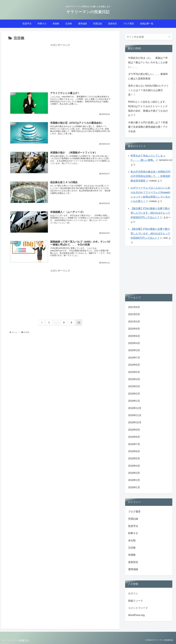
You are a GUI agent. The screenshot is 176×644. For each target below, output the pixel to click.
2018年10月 (135, 422)
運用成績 (133, 569)
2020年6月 (134, 336)
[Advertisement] (60, 67)
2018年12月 (135, 408)
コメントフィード (138, 608)
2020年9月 (134, 329)
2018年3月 (134, 473)
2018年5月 (134, 459)
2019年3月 (134, 386)
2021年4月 (134, 322)
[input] (149, 37)
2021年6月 (134, 307)
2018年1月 (134, 487)
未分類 (132, 541)
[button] (169, 37)
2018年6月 (134, 451)
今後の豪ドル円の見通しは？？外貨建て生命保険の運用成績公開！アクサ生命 (148, 127)
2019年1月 (134, 401)
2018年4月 (134, 466)
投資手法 (133, 526)
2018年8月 (134, 437)
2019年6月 (134, 365)
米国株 (132, 555)
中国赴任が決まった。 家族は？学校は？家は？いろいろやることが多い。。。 (148, 62)
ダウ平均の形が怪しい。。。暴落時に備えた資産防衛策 (148, 76)
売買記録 (133, 519)
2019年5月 (134, 372)
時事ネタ (133, 533)
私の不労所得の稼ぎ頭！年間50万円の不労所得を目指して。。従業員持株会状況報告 (151, 176)
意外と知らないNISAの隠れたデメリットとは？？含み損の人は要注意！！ (148, 90)
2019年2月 (134, 394)
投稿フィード (136, 601)
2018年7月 (134, 444)
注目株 (132, 548)
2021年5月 (134, 314)
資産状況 (133, 562)
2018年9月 (134, 430)
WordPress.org (136, 615)
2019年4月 (134, 379)
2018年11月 (135, 415)
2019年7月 (134, 358)
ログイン (133, 593)
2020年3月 (134, 350)
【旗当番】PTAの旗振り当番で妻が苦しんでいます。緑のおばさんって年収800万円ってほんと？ (150, 213)
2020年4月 (134, 343)
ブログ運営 (134, 512)
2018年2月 (134, 480)
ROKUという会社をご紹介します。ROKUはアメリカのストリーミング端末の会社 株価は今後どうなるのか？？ (148, 109)
